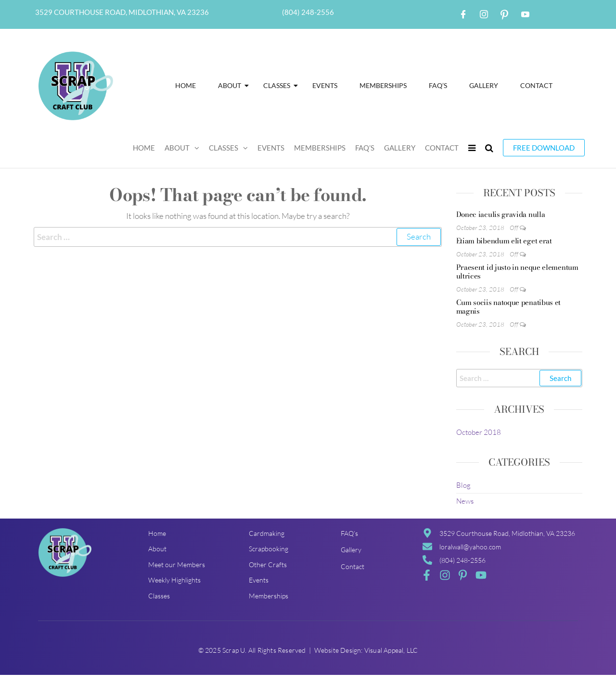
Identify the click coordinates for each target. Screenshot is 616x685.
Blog (463, 485)
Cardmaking (267, 533)
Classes (280, 85)
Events (325, 85)
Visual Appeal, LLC (391, 650)
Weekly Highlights (174, 580)
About (232, 85)
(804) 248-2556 (308, 12)
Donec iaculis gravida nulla (501, 214)
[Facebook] (463, 14)
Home (186, 85)
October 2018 (479, 432)
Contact (536, 85)
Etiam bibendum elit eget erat (504, 241)
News (465, 501)
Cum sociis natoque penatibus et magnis (509, 307)
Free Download (544, 148)
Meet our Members (177, 564)
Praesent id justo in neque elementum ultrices (517, 272)
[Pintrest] (504, 14)
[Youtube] (525, 14)
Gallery (484, 85)
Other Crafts (268, 564)
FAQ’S (438, 85)
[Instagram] (484, 14)
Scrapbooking (269, 549)
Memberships (383, 85)
